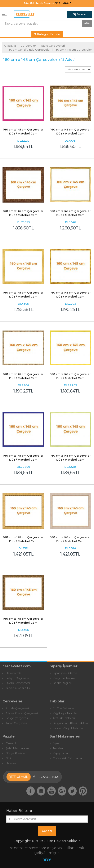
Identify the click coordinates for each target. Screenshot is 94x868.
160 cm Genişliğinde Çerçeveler (29, 50)
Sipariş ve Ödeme (65, 673)
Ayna (56, 743)
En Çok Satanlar (63, 708)
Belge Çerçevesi (17, 718)
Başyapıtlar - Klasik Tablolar (71, 723)
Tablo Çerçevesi (17, 723)
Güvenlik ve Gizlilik (18, 688)
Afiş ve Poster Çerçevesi (22, 713)
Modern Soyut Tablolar (68, 728)
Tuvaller (58, 748)
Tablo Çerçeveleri (53, 46)
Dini (8, 758)
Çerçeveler (28, 46)
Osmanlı (11, 743)
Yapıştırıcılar (61, 753)
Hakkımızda (14, 673)
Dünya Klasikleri (16, 753)
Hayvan (11, 763)
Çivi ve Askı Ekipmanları (68, 758)
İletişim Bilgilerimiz (18, 678)
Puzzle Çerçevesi (17, 708)
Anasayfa (10, 46)
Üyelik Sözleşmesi (18, 683)
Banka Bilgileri (62, 683)
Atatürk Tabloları (64, 718)
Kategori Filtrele (47, 34)
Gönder (47, 831)
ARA (87, 23)
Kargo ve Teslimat (65, 678)
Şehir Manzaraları (17, 748)
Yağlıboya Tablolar (65, 713)
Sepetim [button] (80, 14)
